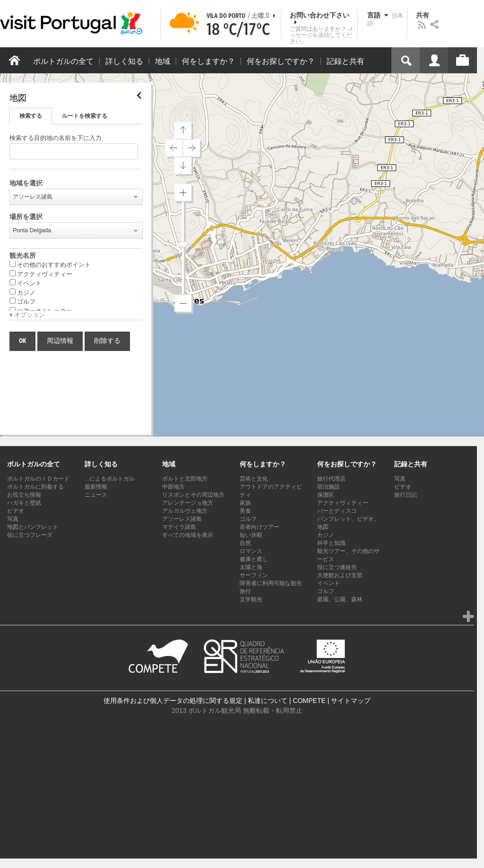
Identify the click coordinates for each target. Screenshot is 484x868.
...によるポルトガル (110, 479)
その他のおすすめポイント (50, 264)
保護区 (326, 495)
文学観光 (251, 599)
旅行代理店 (331, 479)
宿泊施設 (328, 487)
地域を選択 (26, 184)
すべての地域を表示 (188, 535)
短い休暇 (251, 535)
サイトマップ (351, 701)
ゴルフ (22, 301)
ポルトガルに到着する (35, 487)
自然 (245, 543)
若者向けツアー (259, 527)
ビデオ (16, 511)
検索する (31, 116)
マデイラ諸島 (179, 527)
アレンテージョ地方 (188, 503)
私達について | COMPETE (287, 701)
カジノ (22, 292)
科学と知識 (331, 543)
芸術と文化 (254, 479)
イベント (26, 283)
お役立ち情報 (24, 495)
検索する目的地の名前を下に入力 (56, 138)
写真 (13, 519)
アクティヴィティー (41, 274)
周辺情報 (60, 341)
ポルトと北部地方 (185, 479)
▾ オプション (27, 315)
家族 (245, 503)
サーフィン (254, 575)
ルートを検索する (85, 116)
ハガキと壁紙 (24, 503)
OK (22, 341)
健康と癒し (254, 559)
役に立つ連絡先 (337, 567)
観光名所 (23, 256)
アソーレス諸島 (33, 197)
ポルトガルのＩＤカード (38, 479)
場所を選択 (26, 217)
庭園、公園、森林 (340, 599)
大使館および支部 (340, 575)
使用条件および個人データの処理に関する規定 (173, 701)
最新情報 (96, 487)
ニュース (96, 495)
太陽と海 (251, 567)
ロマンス (251, 551)
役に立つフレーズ (30, 535)
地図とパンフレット (33, 527)
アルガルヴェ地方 (185, 511)
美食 (245, 511)
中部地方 (173, 487)
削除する (107, 341)
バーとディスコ (337, 511)
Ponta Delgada (32, 230)
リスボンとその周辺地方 (193, 495)
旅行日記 (406, 495)
